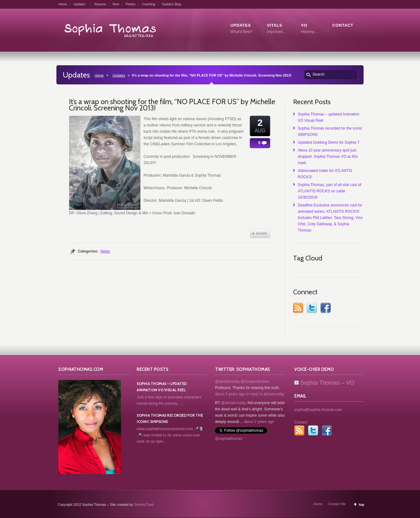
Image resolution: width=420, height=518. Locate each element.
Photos (131, 4)
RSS (298, 308)
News (105, 251)
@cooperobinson (255, 382)
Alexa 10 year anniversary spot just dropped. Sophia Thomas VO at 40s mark (328, 157)
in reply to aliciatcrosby (265, 394)
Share (260, 233)
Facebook (326, 308)
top (362, 505)
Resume (100, 4)
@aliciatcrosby (227, 382)
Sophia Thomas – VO (324, 383)
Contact (301, 422)
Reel (116, 4)
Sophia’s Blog (171, 4)
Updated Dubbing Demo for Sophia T (329, 142)
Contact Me (337, 504)
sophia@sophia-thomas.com (318, 410)
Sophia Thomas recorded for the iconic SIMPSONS (170, 419)
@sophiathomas (229, 439)
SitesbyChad (144, 505)
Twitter (312, 308)
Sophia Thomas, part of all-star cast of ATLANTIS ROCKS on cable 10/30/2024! (330, 191)
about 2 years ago (230, 394)
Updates (79, 4)
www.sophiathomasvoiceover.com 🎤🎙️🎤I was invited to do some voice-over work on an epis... (170, 435)
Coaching (149, 4)
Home (63, 4)
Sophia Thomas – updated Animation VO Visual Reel (162, 387)
